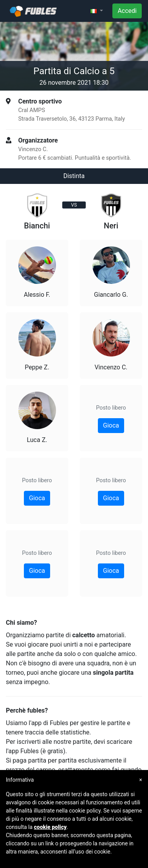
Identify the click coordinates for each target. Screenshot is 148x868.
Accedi (127, 11)
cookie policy (51, 827)
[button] (97, 11)
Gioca (37, 498)
